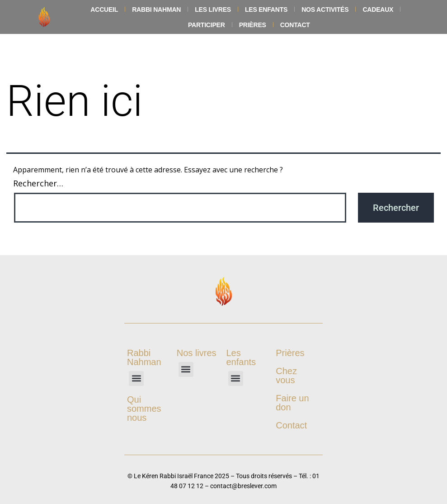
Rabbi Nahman (156, 10)
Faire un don (292, 403)
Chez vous (286, 376)
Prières (253, 25)
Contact (295, 25)
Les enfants (266, 10)
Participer (207, 25)
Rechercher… (38, 183)
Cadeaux (378, 10)
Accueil (104, 10)
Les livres (213, 10)
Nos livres (197, 353)
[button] (136, 378)
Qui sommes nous (144, 409)
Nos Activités (325, 10)
